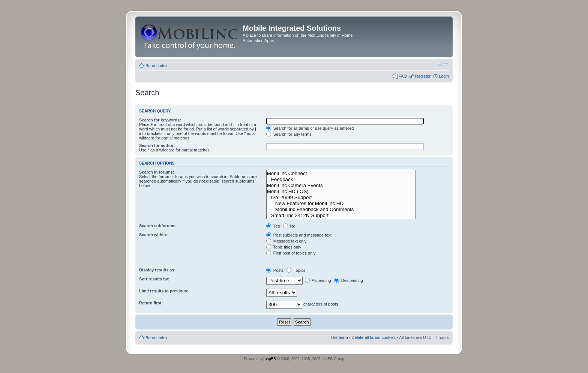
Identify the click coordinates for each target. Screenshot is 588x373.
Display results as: (157, 270)
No (289, 226)
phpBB (270, 359)
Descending (349, 280)
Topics (296, 270)
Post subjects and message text (299, 235)
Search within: (153, 235)
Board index (157, 66)
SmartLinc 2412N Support (341, 216)
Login (444, 76)
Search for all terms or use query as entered (310, 128)
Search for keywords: (160, 120)
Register (423, 76)
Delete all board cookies (374, 337)
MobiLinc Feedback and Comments (341, 210)
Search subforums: (158, 226)
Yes (273, 226)
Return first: (151, 303)
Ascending (318, 280)
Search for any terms (289, 134)
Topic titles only (284, 247)
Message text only (286, 241)
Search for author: (157, 145)
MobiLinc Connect (341, 174)
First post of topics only (291, 253)
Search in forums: (157, 172)
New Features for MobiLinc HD (341, 204)
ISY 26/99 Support (341, 198)
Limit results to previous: (164, 291)
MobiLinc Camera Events (341, 186)
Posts (275, 270)
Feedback (341, 180)
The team (339, 337)
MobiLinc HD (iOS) (341, 192)
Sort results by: (154, 279)
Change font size (443, 64)
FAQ (403, 76)
